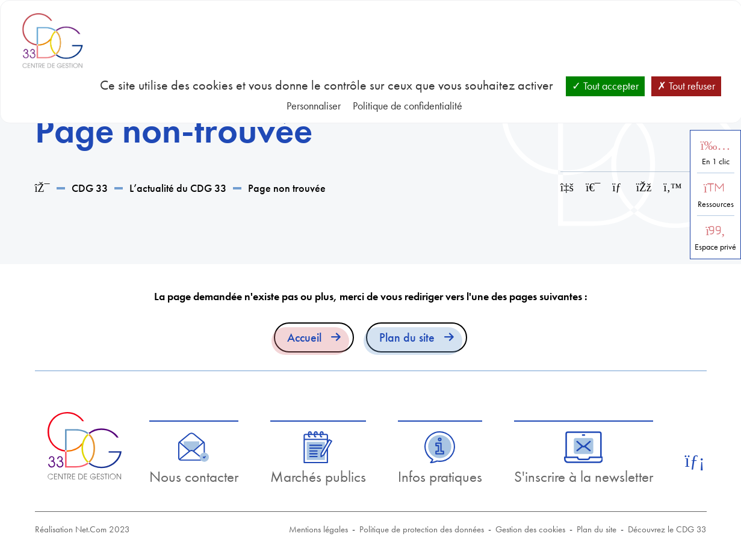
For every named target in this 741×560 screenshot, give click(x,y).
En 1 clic (716, 162)
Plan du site (407, 337)
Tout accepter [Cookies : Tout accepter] (605, 86)
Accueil (304, 337)
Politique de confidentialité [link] (408, 106)
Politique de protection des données (422, 529)
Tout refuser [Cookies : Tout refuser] (686, 86)
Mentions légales (318, 529)
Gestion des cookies (530, 529)
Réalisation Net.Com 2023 (82, 529)
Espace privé (715, 247)
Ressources (716, 204)
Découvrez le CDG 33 (667, 529)
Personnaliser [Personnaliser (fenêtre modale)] (314, 106)
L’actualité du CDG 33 (178, 188)
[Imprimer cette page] (593, 187)
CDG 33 (90, 188)
